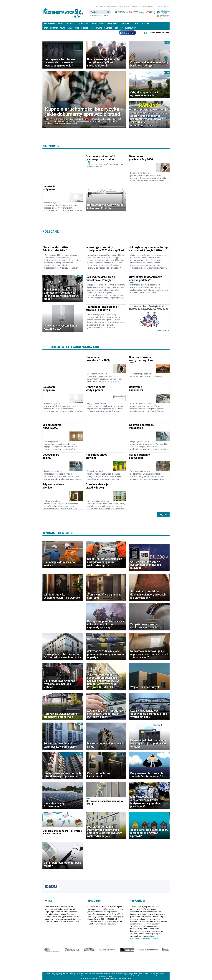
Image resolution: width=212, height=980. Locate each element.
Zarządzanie (112, 24)
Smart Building (97, 24)
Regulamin (135, 6)
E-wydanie (145, 24)
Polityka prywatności (147, 6)
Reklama (167, 6)
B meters (108, 28)
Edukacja (125, 24)
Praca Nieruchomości (127, 33)
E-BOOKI (85, 28)
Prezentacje (96, 28)
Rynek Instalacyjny (127, 950)
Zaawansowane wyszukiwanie (99, 16)
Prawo (60, 24)
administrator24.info (63, 12)
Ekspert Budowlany (51, 950)
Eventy (135, 24)
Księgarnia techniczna (149, 950)
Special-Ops (89, 950)
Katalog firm (73, 28)
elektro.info (72, 950)
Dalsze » (163, 515)
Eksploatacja (82, 24)
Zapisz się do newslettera (158, 33)
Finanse (69, 24)
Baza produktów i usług (54, 28)
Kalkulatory (131, 28)
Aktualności (49, 24)
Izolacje (107, 950)
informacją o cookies (151, 939)
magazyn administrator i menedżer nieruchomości (112, 6)
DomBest (119, 28)
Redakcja (159, 6)
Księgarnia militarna (165, 950)
